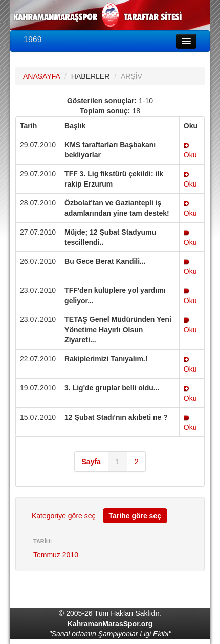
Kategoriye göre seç (64, 516)
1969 (33, 40)
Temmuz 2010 (56, 555)
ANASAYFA (41, 76)
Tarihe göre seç (135, 516)
